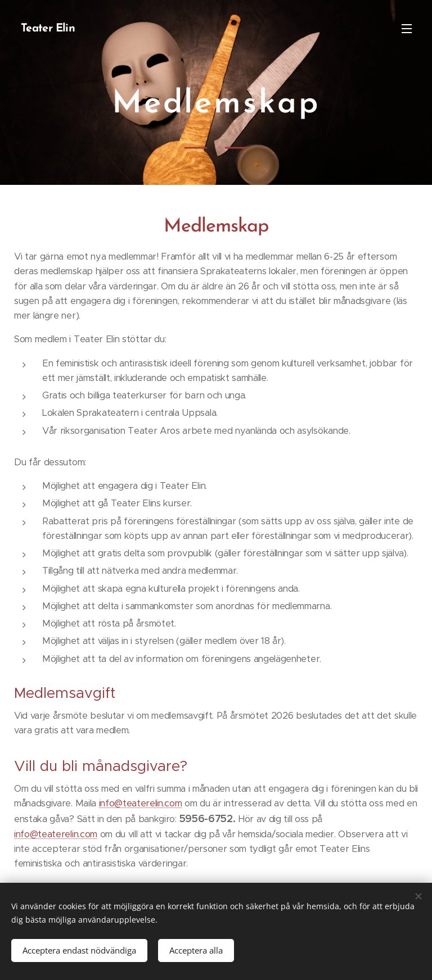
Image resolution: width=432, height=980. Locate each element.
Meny (407, 29)
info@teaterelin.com (141, 803)
